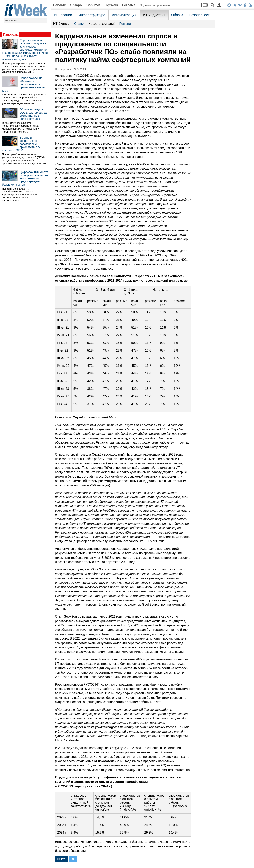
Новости (60, 5)
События (94, 5)
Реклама (129, 5)
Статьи (79, 24)
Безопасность (200, 15)
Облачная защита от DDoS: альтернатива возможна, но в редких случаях (33, 114)
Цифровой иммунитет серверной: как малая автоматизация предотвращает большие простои (25, 178)
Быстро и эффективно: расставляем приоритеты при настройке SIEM (21, 144)
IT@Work (111, 5)
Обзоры (76, 5)
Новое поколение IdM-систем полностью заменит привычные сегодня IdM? (24, 84)
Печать (62, 859)
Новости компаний (102, 24)
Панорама (11, 34)
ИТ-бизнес (11, 21)
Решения (126, 24)
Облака (177, 15)
